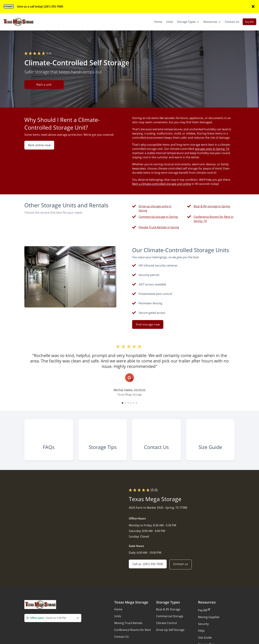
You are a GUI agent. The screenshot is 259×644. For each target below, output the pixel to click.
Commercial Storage (170, 622)
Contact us (182, 571)
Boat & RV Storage (168, 616)
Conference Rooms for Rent (133, 636)
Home (118, 616)
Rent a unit (44, 85)
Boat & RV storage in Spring (212, 206)
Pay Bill (249, 22)
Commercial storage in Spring (158, 217)
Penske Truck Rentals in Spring (159, 227)
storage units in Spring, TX (212, 149)
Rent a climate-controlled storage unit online (162, 184)
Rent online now (39, 145)
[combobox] (53, 624)
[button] (122, 403)
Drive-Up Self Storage (170, 636)
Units (118, 622)
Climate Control (166, 629)
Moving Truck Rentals (128, 629)
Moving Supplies (209, 623)
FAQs (201, 637)
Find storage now (148, 324)
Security (203, 630)
